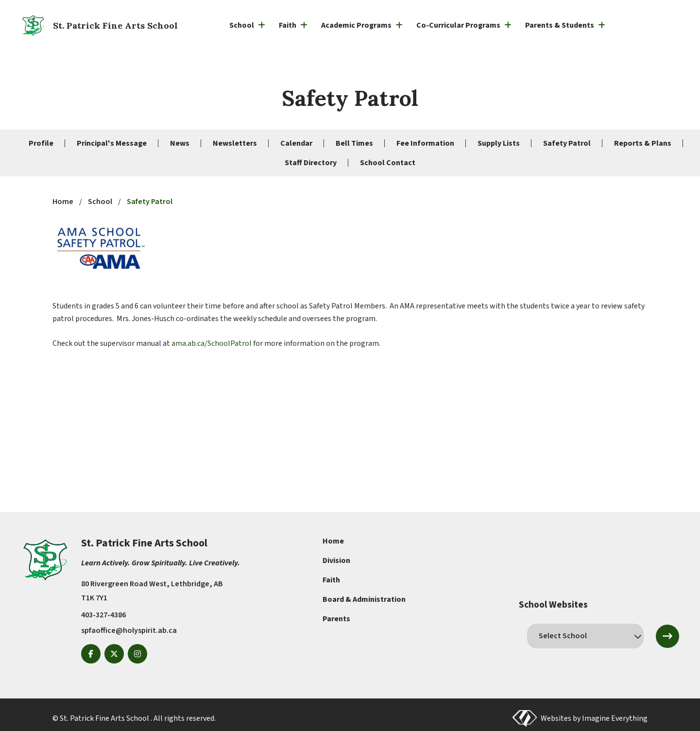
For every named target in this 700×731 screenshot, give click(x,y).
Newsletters (235, 143)
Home (333, 541)
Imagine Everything (615, 718)
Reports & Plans (643, 143)
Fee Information (425, 143)
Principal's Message (112, 143)
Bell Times (354, 143)
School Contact (388, 163)
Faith (331, 580)
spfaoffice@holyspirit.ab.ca (129, 630)
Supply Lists (499, 143)
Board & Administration (364, 599)
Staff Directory (311, 163)
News (180, 143)
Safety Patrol (567, 143)
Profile (41, 143)
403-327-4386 (103, 615)
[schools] (585, 636)
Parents (336, 619)
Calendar (296, 143)
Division (336, 561)
